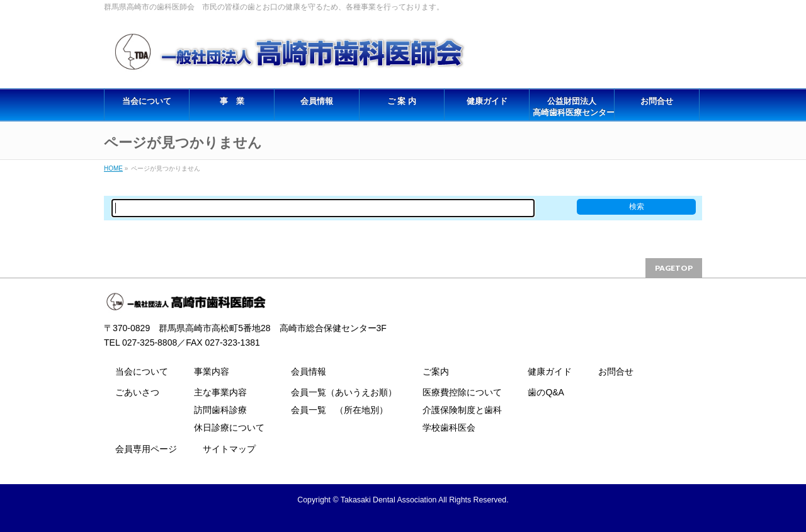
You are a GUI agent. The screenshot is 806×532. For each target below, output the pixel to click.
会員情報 (309, 371)
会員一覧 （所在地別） (339, 410)
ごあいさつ (137, 392)
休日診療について (229, 427)
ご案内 (436, 371)
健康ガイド (550, 371)
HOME (113, 168)
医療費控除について (462, 392)
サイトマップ (229, 449)
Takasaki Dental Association (389, 500)
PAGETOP (674, 268)
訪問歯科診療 (220, 410)
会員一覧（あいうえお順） (344, 392)
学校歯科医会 (449, 427)
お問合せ (616, 371)
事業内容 (212, 371)
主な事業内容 (220, 392)
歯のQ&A (546, 392)
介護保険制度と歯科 (462, 410)
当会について (142, 371)
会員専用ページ (146, 449)
